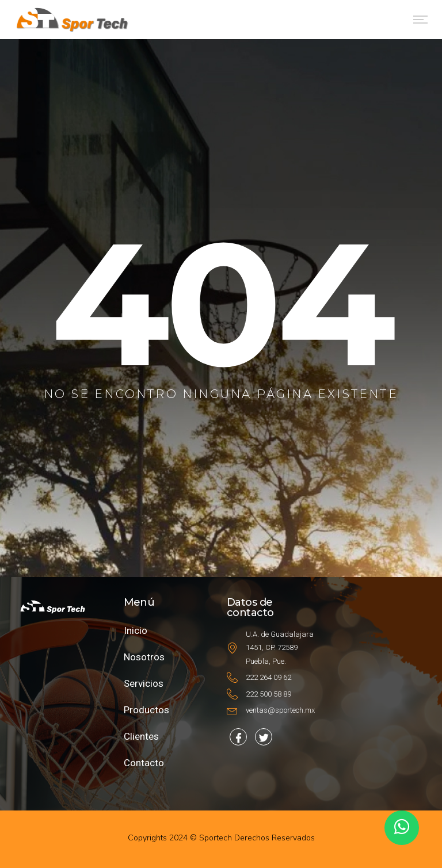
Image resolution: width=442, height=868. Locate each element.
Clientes (141, 736)
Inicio (136, 630)
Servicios (144, 683)
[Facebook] (238, 737)
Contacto (144, 763)
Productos (146, 710)
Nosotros (144, 657)
